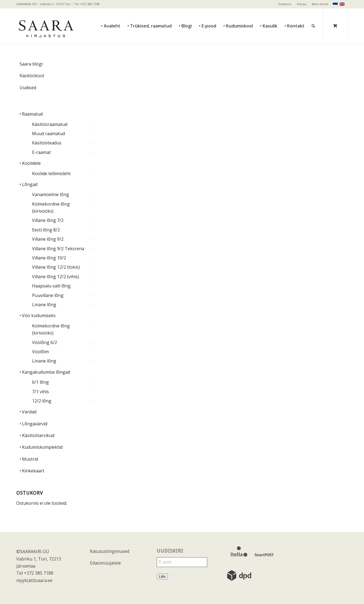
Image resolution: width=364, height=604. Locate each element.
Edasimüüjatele (105, 563)
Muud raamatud (48, 134)
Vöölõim (40, 352)
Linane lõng (44, 305)
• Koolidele (30, 163)
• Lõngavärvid (33, 424)
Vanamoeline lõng (51, 194)
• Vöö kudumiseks (38, 315)
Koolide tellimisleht (51, 174)
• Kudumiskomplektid (41, 447)
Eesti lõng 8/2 (46, 230)
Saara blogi (31, 64)
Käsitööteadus (47, 143)
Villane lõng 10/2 (49, 258)
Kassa (302, 4)
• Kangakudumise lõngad (45, 372)
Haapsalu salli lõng (51, 286)
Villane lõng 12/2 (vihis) (56, 277)
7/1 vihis (40, 392)
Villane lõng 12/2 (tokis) (56, 267)
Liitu (162, 576)
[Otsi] (313, 14)
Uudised (28, 88)
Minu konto (320, 4)
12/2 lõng (42, 401)
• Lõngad (29, 184)
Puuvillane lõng (48, 295)
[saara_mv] (46, 26)
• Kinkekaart (32, 471)
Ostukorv (285, 4)
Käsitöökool (32, 76)
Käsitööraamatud (50, 124)
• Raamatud (31, 114)
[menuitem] (285, 4)
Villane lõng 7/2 (48, 220)
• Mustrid (29, 459)
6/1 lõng (40, 382)
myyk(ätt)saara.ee (34, 580)
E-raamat (41, 152)
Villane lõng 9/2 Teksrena (58, 249)
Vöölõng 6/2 (45, 342)
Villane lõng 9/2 (48, 239)
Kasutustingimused (110, 551)
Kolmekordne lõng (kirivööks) (51, 207)
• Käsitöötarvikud (37, 435)
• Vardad (28, 412)
